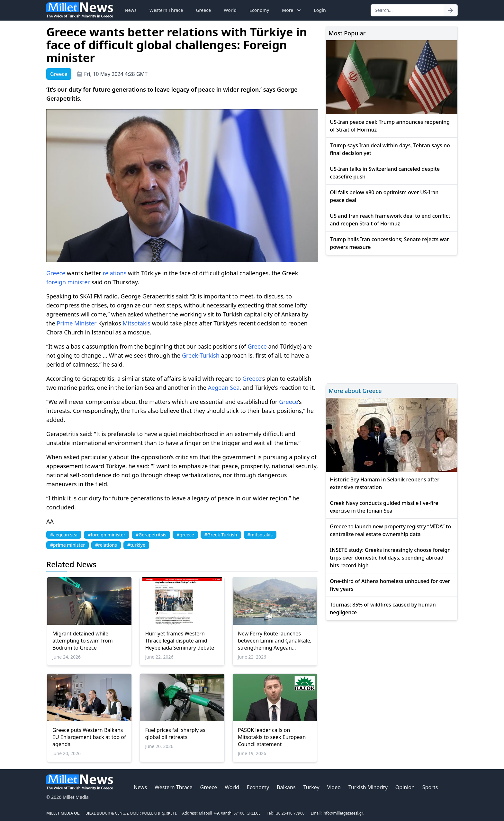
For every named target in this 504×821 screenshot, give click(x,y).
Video (334, 787)
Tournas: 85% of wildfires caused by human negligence (383, 608)
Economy (259, 10)
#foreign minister (107, 535)
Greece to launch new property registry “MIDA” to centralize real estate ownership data (390, 530)
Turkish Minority (368, 787)
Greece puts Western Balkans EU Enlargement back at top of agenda (89, 737)
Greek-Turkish (201, 355)
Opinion (405, 787)
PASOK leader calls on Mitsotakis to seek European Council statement (272, 737)
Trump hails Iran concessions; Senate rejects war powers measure (389, 243)
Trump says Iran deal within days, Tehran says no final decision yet (390, 149)
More (292, 10)
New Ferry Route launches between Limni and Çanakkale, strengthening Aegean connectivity (275, 641)
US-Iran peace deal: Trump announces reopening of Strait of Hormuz (390, 126)
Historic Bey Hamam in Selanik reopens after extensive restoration (385, 483)
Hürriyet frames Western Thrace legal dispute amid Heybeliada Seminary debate (180, 641)
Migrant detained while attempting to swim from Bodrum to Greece (83, 641)
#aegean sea (64, 535)
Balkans (286, 787)
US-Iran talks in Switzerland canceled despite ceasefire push (385, 173)
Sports (430, 787)
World (230, 10)
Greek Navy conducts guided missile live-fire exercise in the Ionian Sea (384, 507)
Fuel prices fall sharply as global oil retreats (175, 734)
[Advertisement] (392, 318)
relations (115, 273)
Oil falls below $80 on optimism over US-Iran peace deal (384, 196)
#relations (106, 545)
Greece (203, 10)
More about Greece (355, 391)
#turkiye (136, 545)
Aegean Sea (224, 388)
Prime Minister (76, 323)
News (131, 10)
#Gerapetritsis (151, 535)
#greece (185, 535)
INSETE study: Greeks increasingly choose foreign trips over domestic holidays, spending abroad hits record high (390, 558)
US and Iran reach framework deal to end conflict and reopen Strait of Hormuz (390, 220)
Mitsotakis (137, 323)
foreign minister (68, 282)
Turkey (311, 787)
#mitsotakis (260, 535)
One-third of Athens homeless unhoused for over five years (390, 585)
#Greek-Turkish (221, 535)
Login (320, 10)
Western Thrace (166, 10)
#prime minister (67, 545)
